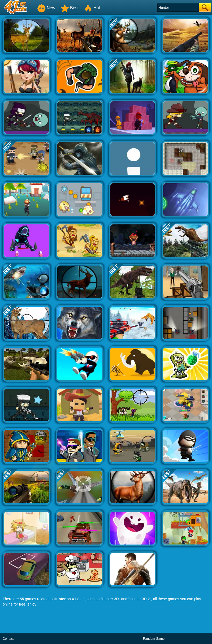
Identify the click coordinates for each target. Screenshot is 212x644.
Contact (8, 639)
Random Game (154, 639)
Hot (92, 8)
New (46, 8)
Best (70, 8)
